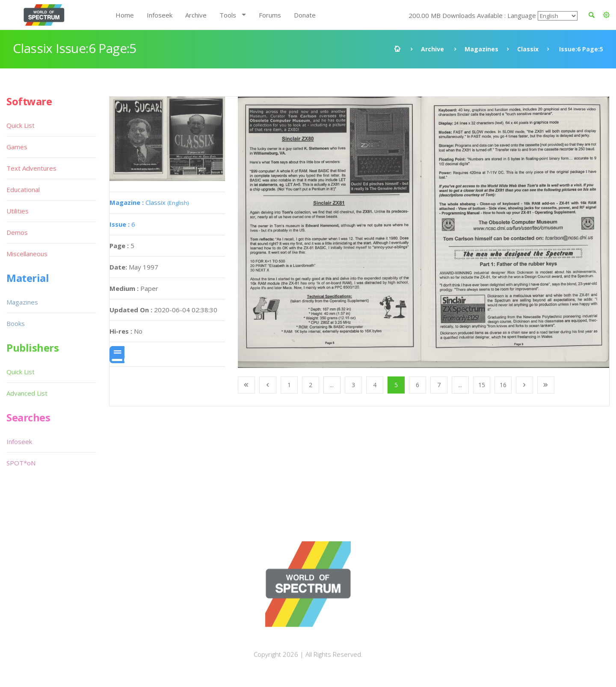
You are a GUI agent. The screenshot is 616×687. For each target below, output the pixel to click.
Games (17, 147)
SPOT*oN (21, 463)
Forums (270, 15)
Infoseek (160, 15)
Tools (228, 15)
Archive (196, 15)
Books (16, 323)
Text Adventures (31, 168)
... (332, 385)
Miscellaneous (27, 254)
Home (125, 15)
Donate (305, 15)
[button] (606, 15)
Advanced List (27, 393)
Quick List (21, 125)
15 (482, 385)
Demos (17, 232)
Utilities (18, 211)
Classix (528, 49)
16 (503, 385)
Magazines (481, 49)
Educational (23, 190)
